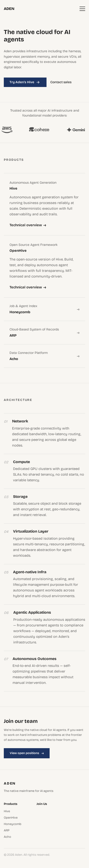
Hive (7, 811)
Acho (7, 837)
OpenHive (11, 818)
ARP (7, 831)
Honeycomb (13, 824)
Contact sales (61, 82)
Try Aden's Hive (25, 82)
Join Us (42, 804)
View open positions (27, 753)
